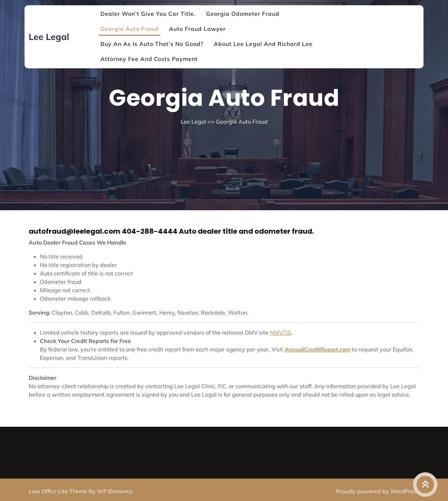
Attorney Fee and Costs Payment (149, 59)
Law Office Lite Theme (59, 491)
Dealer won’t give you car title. (148, 14)
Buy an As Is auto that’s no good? (152, 44)
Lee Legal (49, 37)
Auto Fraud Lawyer (197, 29)
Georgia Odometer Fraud (243, 14)
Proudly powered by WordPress (378, 491)
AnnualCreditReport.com (317, 349)
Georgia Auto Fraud (129, 29)
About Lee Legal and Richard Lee (263, 44)
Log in (226, 499)
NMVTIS (281, 332)
